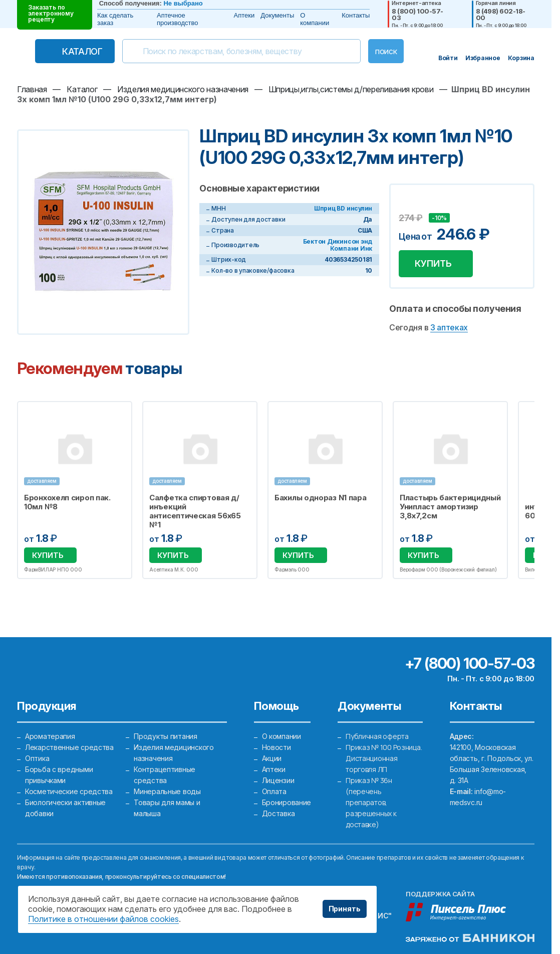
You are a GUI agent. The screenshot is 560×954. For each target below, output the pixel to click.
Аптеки (244, 15)
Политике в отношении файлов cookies (103, 919)
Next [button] (532, 490)
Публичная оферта (377, 736)
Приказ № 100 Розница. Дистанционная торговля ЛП (384, 758)
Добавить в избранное (408, 203)
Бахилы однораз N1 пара (320, 498)
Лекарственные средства (69, 747)
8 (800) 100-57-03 (417, 15)
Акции (272, 758)
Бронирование (287, 802)
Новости (276, 747)
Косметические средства (69, 791)
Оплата (274, 791)
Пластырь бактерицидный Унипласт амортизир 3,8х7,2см (450, 507)
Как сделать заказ (115, 19)
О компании (315, 19)
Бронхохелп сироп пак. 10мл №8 (67, 502)
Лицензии (278, 780)
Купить (433, 263)
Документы (277, 15)
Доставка (278, 813)
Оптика (37, 758)
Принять (345, 909)
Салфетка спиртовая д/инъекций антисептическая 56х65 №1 (195, 511)
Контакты (356, 15)
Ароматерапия (50, 736)
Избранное (118, 415)
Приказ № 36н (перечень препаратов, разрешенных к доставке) (371, 802)
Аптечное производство (177, 19)
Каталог (82, 51)
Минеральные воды (167, 791)
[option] (75, 490)
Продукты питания (166, 736)
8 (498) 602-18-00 (501, 15)
